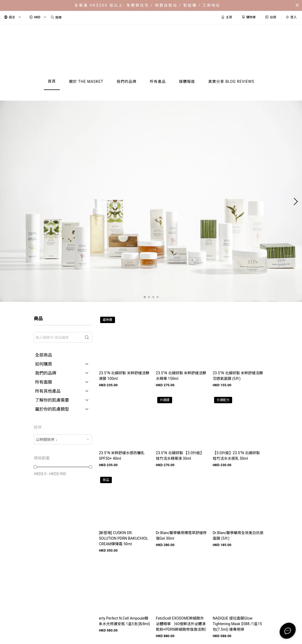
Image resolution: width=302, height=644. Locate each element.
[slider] (35, 467)
